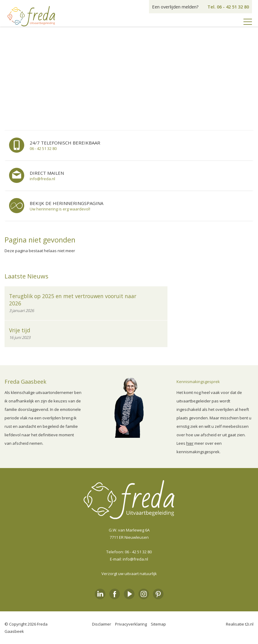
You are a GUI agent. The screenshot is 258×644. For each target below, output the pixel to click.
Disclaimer (102, 624)
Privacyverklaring (131, 624)
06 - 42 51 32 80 (138, 552)
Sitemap (158, 624)
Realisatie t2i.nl (240, 624)
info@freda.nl (135, 559)
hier (190, 443)
